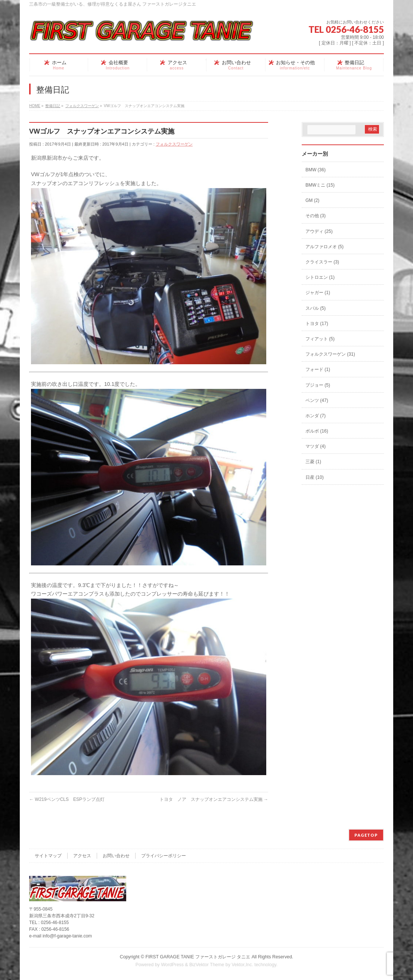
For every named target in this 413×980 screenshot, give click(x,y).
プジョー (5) (318, 385)
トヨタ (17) (317, 324)
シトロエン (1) (320, 277)
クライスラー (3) (322, 262)
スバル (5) (316, 308)
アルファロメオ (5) (324, 247)
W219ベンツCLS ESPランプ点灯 (67, 799)
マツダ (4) (316, 446)
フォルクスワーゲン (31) (330, 354)
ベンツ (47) (317, 400)
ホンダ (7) (316, 416)
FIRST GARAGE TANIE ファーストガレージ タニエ (198, 957)
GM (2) (312, 200)
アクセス (82, 856)
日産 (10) (315, 477)
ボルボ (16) (317, 431)
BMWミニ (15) (320, 185)
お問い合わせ (116, 856)
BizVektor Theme (207, 965)
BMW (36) (316, 170)
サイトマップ (48, 856)
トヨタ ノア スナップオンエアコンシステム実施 (214, 799)
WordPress (172, 965)
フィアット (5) (320, 339)
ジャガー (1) (318, 293)
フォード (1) (318, 369)
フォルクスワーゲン (174, 144)
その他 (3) (316, 216)
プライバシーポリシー (164, 856)
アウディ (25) (319, 231)
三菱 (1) (313, 462)
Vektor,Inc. (242, 965)
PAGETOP (366, 835)
